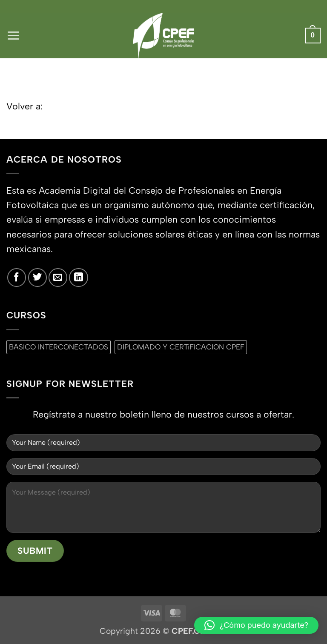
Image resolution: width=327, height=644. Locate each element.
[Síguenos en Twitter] (37, 278)
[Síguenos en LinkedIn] (78, 278)
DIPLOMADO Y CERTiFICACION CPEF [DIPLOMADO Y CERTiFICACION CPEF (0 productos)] (181, 347)
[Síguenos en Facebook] (17, 278)
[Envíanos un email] (58, 278)
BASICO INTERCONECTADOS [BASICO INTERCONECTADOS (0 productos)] (59, 347)
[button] (13, 36)
